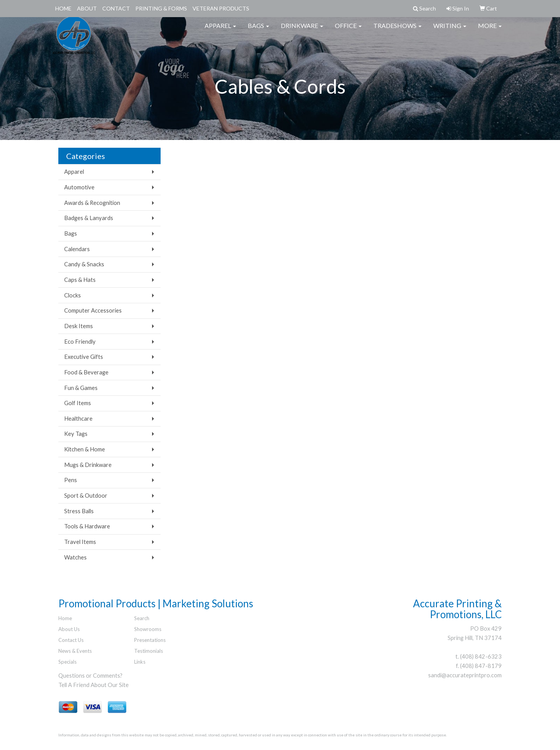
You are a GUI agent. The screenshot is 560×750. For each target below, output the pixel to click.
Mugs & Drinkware (88, 465)
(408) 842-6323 (481, 656)
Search (142, 618)
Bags (258, 31)
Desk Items (79, 326)
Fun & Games (81, 388)
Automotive (79, 187)
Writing (450, 31)
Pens (71, 480)
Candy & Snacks (84, 264)
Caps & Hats (80, 280)
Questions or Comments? (90, 676)
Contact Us (71, 640)
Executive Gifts (84, 357)
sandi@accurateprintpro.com (465, 675)
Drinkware (302, 31)
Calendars (77, 249)
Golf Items (78, 403)
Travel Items (80, 542)
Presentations (150, 640)
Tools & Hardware (87, 526)
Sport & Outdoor (86, 496)
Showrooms (148, 629)
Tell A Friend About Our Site (94, 685)
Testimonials (149, 651)
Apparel (220, 31)
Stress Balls (79, 511)
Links (140, 662)
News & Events (75, 651)
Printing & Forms (161, 8)
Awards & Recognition (92, 203)
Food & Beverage (86, 372)
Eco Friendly (80, 342)
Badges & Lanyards (89, 218)
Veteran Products (221, 8)
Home (63, 8)
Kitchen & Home (85, 449)
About (87, 8)
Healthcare (78, 419)
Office (348, 31)
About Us (69, 629)
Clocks (73, 295)
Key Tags (76, 434)
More (490, 31)
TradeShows (397, 31)
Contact (116, 8)
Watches (75, 557)
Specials (67, 662)
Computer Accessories (93, 310)
